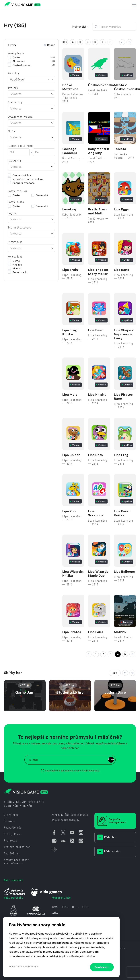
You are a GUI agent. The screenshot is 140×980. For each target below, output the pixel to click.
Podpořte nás (13, 828)
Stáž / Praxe (13, 834)
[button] (122, 42)
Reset (49, 45)
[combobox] (31, 80)
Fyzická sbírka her (17, 847)
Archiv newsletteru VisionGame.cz (17, 862)
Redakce (9, 821)
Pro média (11, 840)
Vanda (122, 948)
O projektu (11, 815)
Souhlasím (102, 967)
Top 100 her (12, 853)
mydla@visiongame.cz (66, 820)
